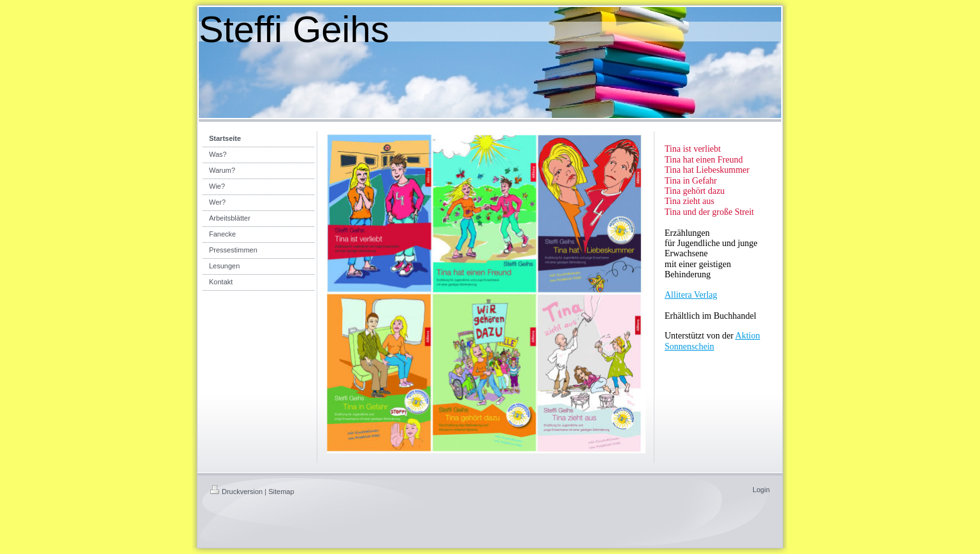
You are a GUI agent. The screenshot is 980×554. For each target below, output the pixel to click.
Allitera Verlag (691, 295)
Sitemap (281, 492)
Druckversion (236, 492)
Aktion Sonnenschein (712, 341)
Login (761, 490)
